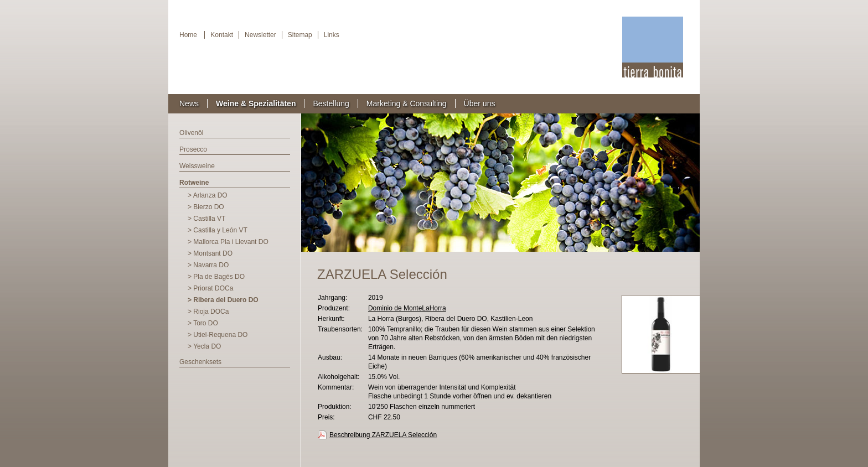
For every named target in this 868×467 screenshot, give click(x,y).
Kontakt (222, 35)
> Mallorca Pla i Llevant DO (228, 242)
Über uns (480, 103)
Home (188, 35)
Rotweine (194, 183)
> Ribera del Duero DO (223, 300)
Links (332, 35)
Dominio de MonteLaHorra (407, 308)
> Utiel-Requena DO (218, 335)
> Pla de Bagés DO (216, 277)
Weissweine (197, 166)
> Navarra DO (208, 265)
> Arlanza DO (208, 195)
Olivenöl (191, 133)
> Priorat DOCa (210, 288)
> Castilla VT (206, 219)
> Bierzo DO (206, 207)
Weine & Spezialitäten (256, 103)
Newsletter (260, 35)
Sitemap (300, 35)
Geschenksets (200, 362)
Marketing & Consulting (407, 103)
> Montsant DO (210, 253)
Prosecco (193, 149)
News (189, 103)
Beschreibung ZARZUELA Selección (383, 435)
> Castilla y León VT (218, 230)
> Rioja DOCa (208, 312)
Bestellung (331, 103)
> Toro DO (203, 323)
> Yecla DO (204, 346)
